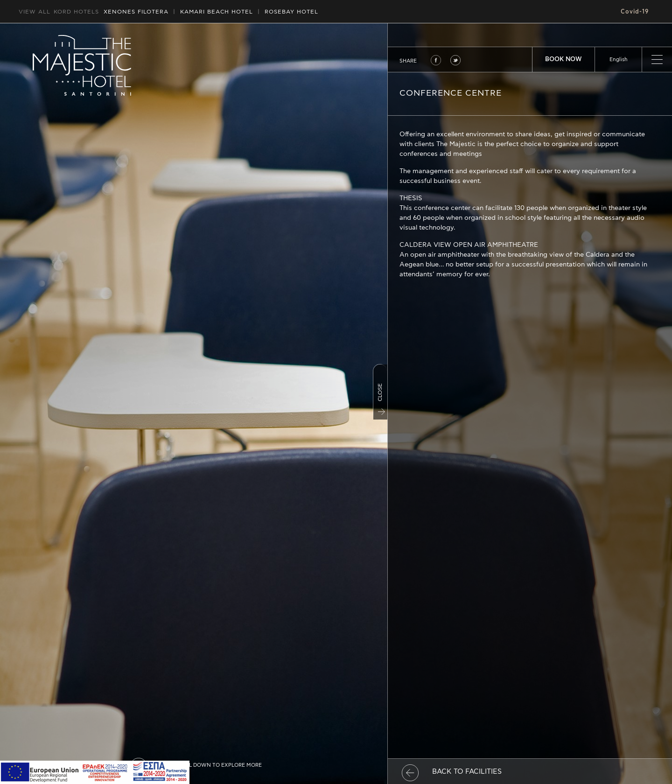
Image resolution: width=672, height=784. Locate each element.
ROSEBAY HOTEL (291, 12)
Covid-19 (635, 12)
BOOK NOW (563, 59)
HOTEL (217, 12)
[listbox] (618, 59)
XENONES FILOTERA (136, 12)
